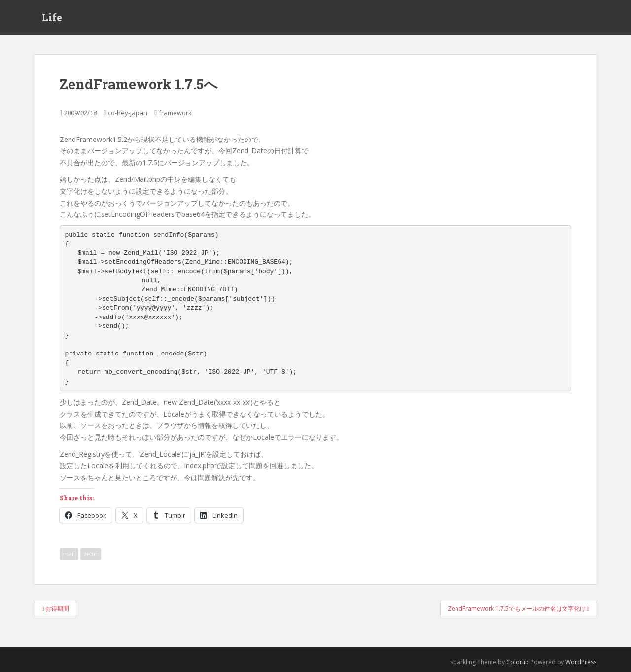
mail (69, 554)
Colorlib (518, 662)
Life (52, 17)
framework (175, 113)
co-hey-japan (128, 113)
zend (91, 554)
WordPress (581, 662)
